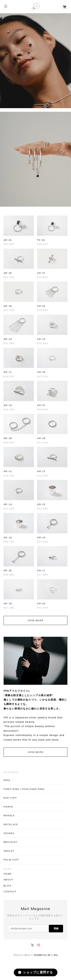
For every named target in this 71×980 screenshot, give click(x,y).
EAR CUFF (10, 798)
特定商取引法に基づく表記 (46, 955)
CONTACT (10, 892)
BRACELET (11, 842)
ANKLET (9, 851)
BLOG (7, 886)
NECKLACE (11, 824)
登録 (56, 928)
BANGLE (9, 815)
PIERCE (8, 807)
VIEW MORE (35, 620)
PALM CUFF (11, 860)
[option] (35, 61)
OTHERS (9, 833)
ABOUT (8, 880)
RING (7, 780)
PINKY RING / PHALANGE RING (24, 789)
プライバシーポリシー (23, 955)
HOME (8, 874)
